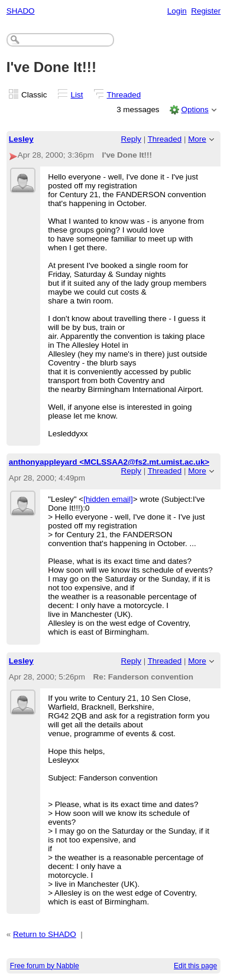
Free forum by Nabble (45, 966)
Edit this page (195, 966)
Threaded (124, 95)
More (197, 139)
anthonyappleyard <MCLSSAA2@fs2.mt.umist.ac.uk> (109, 462)
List (77, 95)
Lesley (21, 139)
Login (177, 11)
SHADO (21, 11)
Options (194, 110)
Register (206, 11)
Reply (131, 139)
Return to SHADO (45, 934)
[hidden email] (108, 499)
